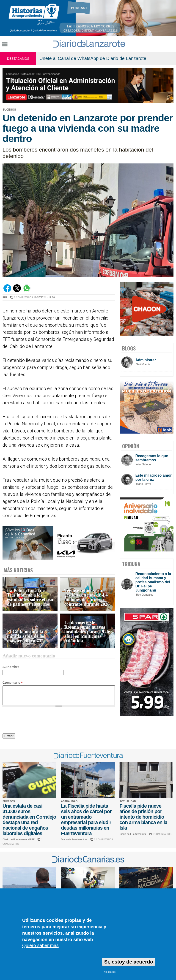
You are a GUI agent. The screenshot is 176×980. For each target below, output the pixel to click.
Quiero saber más (40, 945)
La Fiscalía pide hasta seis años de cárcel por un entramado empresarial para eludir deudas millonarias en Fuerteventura (86, 820)
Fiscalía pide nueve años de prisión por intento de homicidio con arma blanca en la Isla (143, 817)
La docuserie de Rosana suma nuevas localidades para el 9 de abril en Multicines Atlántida (87, 632)
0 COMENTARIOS (23, 297)
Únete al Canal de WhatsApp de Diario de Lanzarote (93, 58)
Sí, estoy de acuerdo (129, 962)
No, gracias (110, 972)
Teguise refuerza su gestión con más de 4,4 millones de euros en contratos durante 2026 (87, 597)
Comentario (12, 683)
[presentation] (37, 721)
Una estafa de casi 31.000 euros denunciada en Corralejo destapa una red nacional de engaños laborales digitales (29, 820)
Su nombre (11, 667)
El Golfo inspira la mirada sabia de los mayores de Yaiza (26, 636)
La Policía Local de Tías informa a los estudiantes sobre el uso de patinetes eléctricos (30, 597)
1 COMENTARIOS (162, 834)
